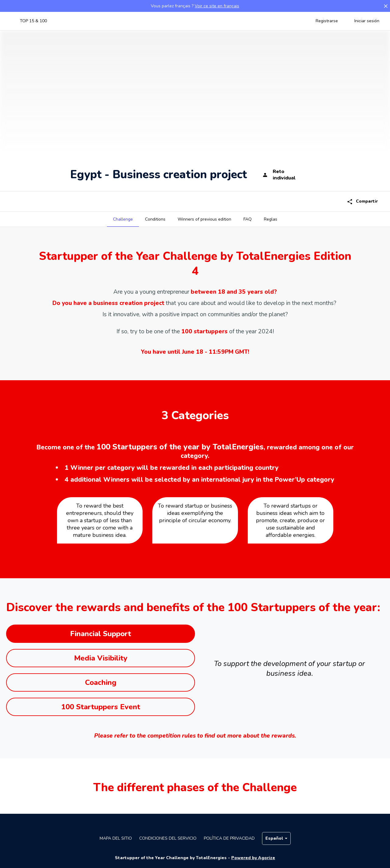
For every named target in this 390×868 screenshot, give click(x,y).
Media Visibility (101, 658)
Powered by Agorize (253, 858)
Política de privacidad (229, 838)
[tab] (123, 219)
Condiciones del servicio (168, 838)
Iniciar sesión (367, 21)
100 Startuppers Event (101, 707)
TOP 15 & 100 (33, 21)
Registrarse (327, 21)
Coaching (101, 682)
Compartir (362, 202)
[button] (386, 6)
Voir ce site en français (217, 6)
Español (276, 838)
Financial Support (101, 634)
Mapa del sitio (116, 838)
